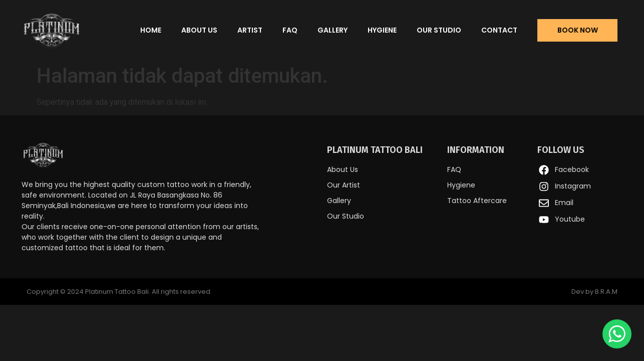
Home (151, 30)
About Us (199, 30)
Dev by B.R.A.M (594, 292)
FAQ (290, 30)
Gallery (333, 30)
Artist (250, 30)
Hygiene (382, 30)
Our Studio (439, 30)
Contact (499, 30)
